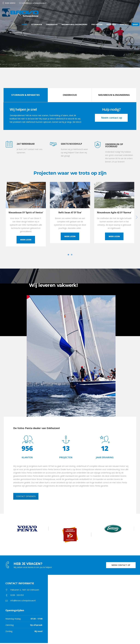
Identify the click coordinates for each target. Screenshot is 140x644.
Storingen (37, 24)
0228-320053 (10, 3)
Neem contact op (111, 118)
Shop (135, 24)
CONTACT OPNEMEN (26, 496)
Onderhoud (52, 24)
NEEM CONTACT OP (121, 565)
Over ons (111, 24)
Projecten (97, 24)
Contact (124, 24)
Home (24, 24)
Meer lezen (26, 240)
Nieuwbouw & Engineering (75, 24)
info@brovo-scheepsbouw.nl (34, 3)
